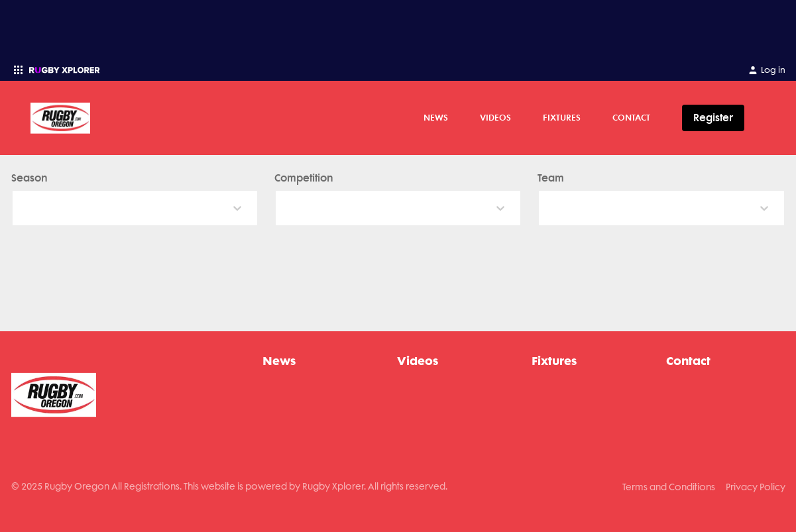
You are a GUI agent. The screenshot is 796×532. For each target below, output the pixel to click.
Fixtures (562, 117)
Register (713, 118)
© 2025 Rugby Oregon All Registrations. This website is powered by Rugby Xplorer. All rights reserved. (229, 486)
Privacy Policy (756, 487)
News (436, 117)
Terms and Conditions (669, 487)
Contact (631, 117)
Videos (495, 117)
